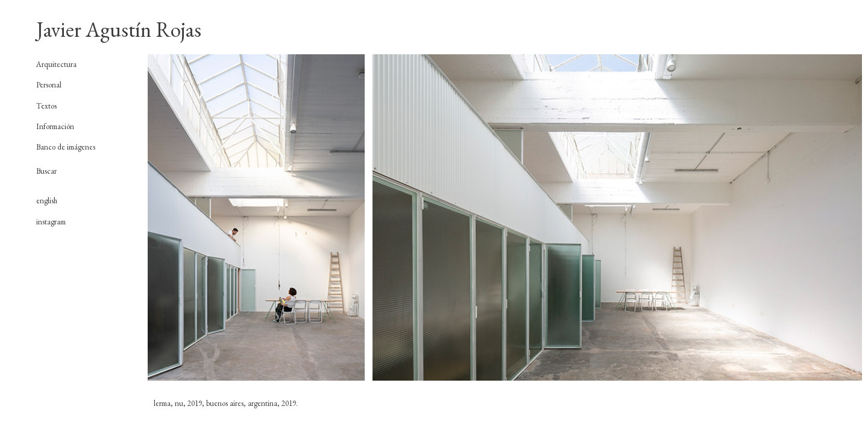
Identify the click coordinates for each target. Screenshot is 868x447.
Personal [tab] (49, 85)
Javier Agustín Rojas (119, 29)
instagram (51, 222)
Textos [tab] (46, 106)
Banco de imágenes (66, 147)
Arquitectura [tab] (56, 65)
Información (55, 126)
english (47, 201)
